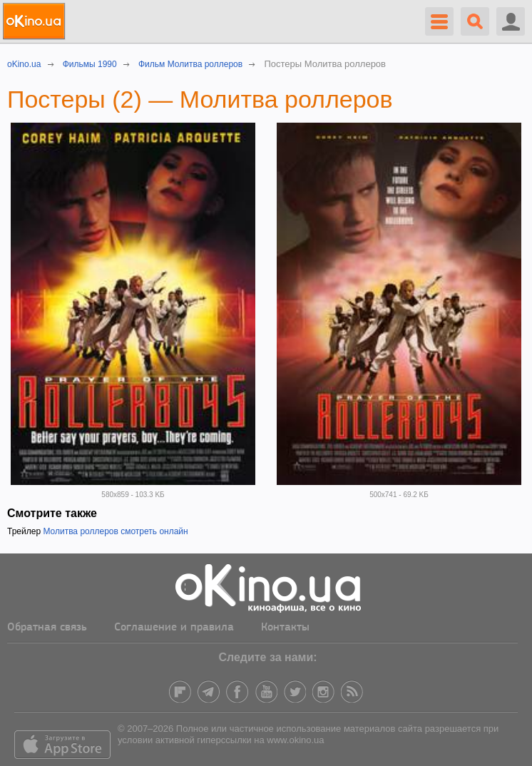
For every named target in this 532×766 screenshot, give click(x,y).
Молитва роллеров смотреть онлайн (115, 531)
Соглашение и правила (174, 628)
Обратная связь (47, 628)
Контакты (285, 628)
